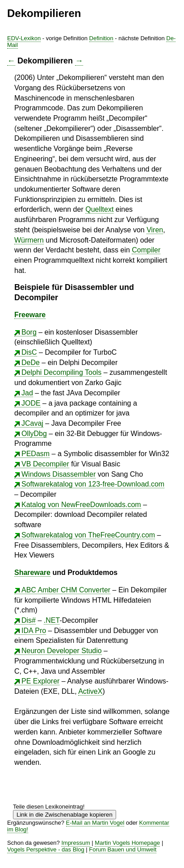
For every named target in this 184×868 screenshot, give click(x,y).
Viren (155, 230)
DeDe (31, 363)
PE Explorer (40, 681)
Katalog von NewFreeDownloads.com (81, 505)
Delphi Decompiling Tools (61, 372)
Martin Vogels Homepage (127, 843)
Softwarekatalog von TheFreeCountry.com (88, 535)
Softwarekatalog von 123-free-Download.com (93, 484)
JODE (31, 403)
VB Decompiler (45, 464)
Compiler (146, 250)
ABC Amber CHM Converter (66, 590)
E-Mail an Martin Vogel (95, 823)
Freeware (30, 315)
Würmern (29, 240)
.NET (52, 620)
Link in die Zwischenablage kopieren (65, 815)
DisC (29, 352)
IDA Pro (34, 631)
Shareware (32, 572)
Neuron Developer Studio (62, 651)
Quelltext (99, 209)
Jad (27, 393)
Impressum (75, 843)
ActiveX (90, 691)
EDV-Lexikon (24, 38)
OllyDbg (34, 434)
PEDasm (36, 454)
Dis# (29, 620)
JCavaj (32, 423)
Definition (101, 38)
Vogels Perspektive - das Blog (46, 849)
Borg (29, 332)
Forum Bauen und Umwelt (123, 849)
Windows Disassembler (59, 474)
